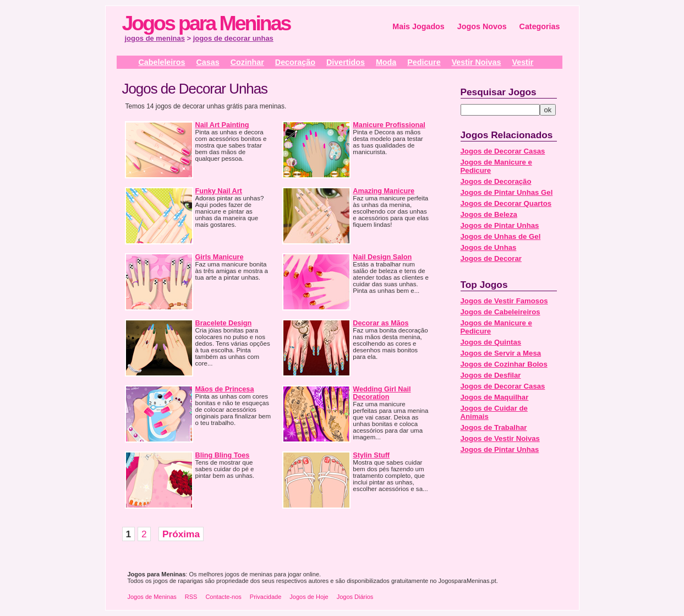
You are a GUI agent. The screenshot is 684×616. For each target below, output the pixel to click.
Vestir (522, 62)
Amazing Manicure (384, 191)
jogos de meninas (155, 38)
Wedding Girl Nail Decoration (382, 393)
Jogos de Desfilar (491, 375)
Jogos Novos (482, 26)
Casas (208, 62)
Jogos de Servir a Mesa (501, 353)
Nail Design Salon (382, 257)
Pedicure (424, 62)
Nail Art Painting (222, 125)
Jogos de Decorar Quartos (506, 203)
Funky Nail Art (219, 191)
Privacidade (266, 597)
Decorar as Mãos (381, 323)
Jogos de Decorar (491, 258)
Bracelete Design (224, 323)
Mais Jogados (418, 26)
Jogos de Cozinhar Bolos (504, 364)
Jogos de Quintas (491, 342)
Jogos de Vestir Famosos (504, 301)
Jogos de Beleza (489, 214)
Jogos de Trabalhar (494, 427)
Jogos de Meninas (152, 597)
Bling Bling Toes (223, 455)
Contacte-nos (223, 597)
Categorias (540, 26)
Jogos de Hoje (309, 597)
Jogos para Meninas (206, 23)
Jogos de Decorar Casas (503, 151)
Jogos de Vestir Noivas (500, 438)
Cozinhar (247, 62)
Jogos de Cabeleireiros (500, 312)
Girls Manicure (220, 257)
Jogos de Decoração (496, 181)
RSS (191, 597)
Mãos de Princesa (225, 389)
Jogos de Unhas (489, 247)
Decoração (295, 62)
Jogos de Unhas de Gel (501, 236)
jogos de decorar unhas (233, 38)
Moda (386, 62)
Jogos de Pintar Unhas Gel (507, 192)
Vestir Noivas (477, 62)
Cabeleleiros (162, 62)
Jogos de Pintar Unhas (500, 225)
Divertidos (346, 62)
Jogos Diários (355, 597)
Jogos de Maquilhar (495, 397)
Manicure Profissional (389, 125)
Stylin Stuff (371, 455)
